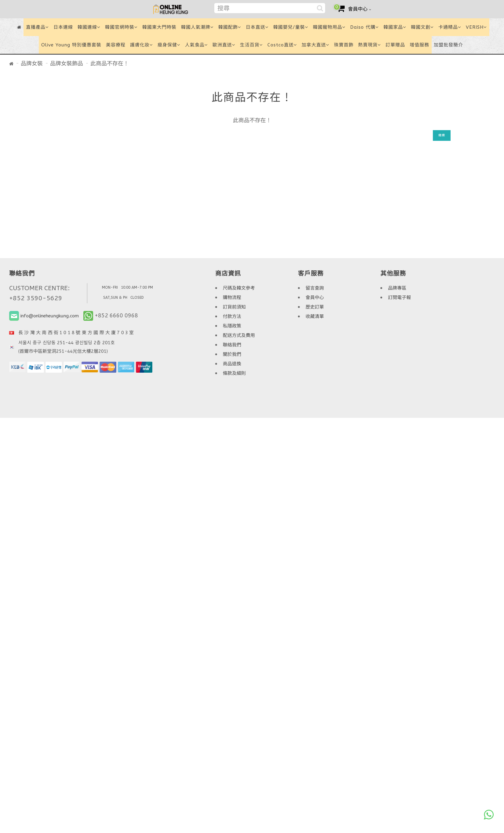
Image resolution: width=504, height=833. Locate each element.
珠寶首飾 (344, 45)
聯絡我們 (232, 345)
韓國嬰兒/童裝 (291, 27)
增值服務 (419, 45)
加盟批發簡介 (448, 45)
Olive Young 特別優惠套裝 (71, 45)
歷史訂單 (315, 307)
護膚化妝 (141, 45)
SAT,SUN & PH (115, 298)
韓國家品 (395, 27)
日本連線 (63, 27)
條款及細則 (234, 373)
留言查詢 (315, 288)
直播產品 (37, 27)
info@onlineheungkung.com (50, 316)
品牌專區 (397, 288)
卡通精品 (450, 27)
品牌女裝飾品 (67, 64)
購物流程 (232, 298)
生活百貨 (251, 45)
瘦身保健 (169, 45)
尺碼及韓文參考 (239, 288)
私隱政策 (232, 326)
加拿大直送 (315, 45)
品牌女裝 (32, 64)
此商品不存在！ (110, 64)
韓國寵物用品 (329, 27)
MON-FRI (110, 287)
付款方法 (232, 316)
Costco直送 (282, 45)
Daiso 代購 (364, 27)
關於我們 (232, 354)
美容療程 (116, 45)
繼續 (442, 135)
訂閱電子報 (399, 298)
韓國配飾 (230, 27)
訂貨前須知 (234, 307)
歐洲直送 (224, 45)
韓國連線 (89, 27)
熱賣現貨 (370, 45)
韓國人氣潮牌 (197, 27)
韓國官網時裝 (121, 27)
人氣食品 (196, 45)
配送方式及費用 (239, 335)
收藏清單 (315, 316)
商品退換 (232, 364)
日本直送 (257, 27)
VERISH (476, 27)
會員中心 (315, 298)
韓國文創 (422, 27)
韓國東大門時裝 (159, 27)
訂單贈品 (395, 45)
